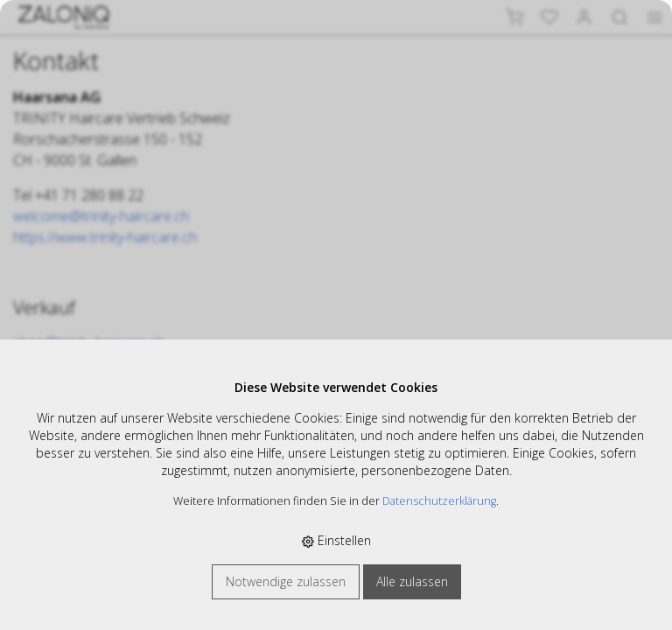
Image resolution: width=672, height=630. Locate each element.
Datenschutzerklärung (439, 501)
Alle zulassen (412, 581)
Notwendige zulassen (286, 581)
